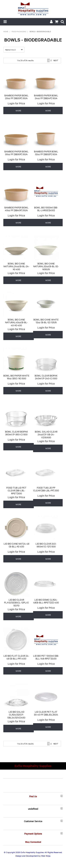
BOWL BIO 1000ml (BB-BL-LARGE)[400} (46, 209)
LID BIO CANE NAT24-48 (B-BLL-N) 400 (16, 545)
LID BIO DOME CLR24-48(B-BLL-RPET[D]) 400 (46, 601)
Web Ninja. (46, 856)
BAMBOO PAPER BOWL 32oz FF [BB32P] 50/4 (46, 153)
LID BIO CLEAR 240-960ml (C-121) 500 (46, 545)
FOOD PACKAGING (19, 31)
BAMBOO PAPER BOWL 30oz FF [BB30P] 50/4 (16, 153)
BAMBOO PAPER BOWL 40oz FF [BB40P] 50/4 (16, 209)
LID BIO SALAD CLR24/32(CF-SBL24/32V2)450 (16, 715)
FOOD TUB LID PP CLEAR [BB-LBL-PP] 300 (46, 489)
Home (6, 31)
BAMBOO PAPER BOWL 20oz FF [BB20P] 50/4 (16, 97)
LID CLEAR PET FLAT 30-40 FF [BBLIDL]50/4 (46, 713)
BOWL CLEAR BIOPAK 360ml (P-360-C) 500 (16, 433)
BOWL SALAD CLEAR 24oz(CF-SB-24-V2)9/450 (46, 434)
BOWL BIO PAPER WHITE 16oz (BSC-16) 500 (16, 377)
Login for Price (16, 103)
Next (56, 60)
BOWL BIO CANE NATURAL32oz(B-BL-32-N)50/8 (46, 266)
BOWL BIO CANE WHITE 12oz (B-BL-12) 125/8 (46, 321)
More (18, 110)
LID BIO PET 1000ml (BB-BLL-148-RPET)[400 (46, 657)
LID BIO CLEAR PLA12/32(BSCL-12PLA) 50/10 (16, 602)
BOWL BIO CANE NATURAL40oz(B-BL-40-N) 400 (16, 322)
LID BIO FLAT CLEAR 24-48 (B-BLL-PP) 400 (16, 657)
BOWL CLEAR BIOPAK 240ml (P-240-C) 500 (46, 377)
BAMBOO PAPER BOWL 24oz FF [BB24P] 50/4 (46, 97)
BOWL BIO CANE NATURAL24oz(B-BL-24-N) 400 (16, 266)
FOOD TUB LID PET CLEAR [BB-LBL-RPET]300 (16, 490)
